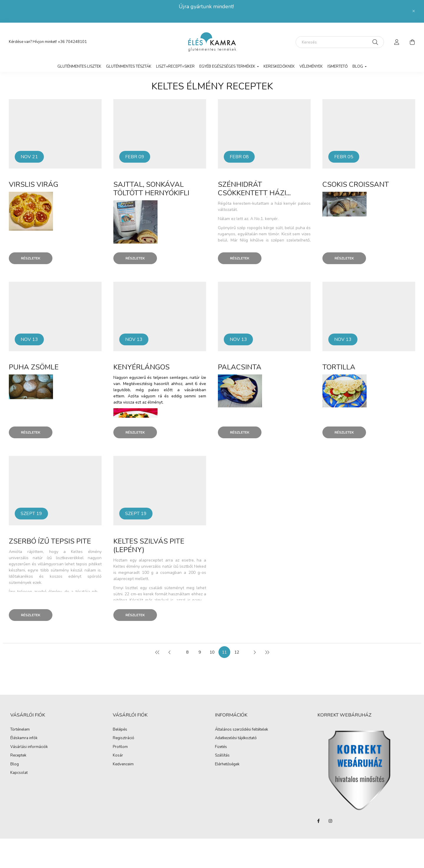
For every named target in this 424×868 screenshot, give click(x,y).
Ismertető (338, 66)
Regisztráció (124, 738)
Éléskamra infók (24, 738)
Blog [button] (358, 66)
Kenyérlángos (141, 367)
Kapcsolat (19, 773)
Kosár (118, 756)
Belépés (120, 730)
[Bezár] (414, 11)
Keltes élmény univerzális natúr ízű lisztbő (153, 566)
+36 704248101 (72, 42)
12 (237, 652)
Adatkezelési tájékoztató (236, 738)
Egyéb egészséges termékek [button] (228, 66)
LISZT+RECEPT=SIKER (175, 66)
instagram (330, 821)
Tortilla (339, 367)
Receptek (18, 756)
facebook (319, 821)
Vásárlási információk (29, 747)
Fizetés (221, 747)
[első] (157, 652)
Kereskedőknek (279, 66)
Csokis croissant (356, 184)
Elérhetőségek (227, 764)
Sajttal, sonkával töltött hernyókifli (151, 189)
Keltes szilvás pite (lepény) (149, 545)
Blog (15, 764)
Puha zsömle (34, 367)
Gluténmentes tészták (129, 66)
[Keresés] (340, 42)
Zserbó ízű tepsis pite (50, 541)
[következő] (254, 652)
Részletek (31, 258)
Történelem (20, 730)
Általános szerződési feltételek (241, 730)
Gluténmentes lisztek (79, 66)
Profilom (120, 747)
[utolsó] (267, 652)
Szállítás (222, 756)
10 (212, 652)
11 (224, 652)
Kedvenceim (123, 764)
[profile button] (397, 42)
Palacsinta (240, 367)
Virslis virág (34, 184)
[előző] (170, 652)
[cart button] (412, 42)
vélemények (311, 66)
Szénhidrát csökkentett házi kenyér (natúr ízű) (253, 193)
